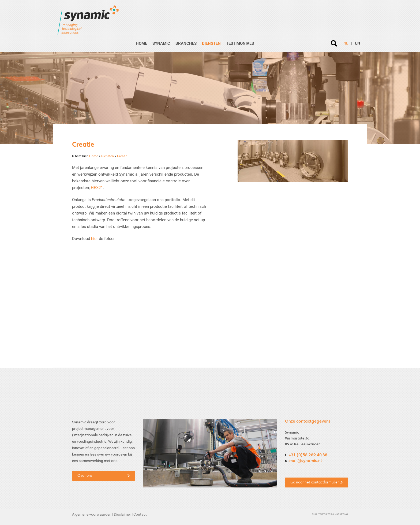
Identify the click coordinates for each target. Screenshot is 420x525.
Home (141, 43)
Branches (186, 43)
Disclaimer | (124, 514)
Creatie (121, 156)
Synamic (161, 43)
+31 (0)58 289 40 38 (308, 455)
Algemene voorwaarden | (93, 514)
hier (94, 239)
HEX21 (97, 188)
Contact (140, 514)
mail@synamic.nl (305, 461)
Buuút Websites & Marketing (330, 514)
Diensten (211, 43)
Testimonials (240, 43)
